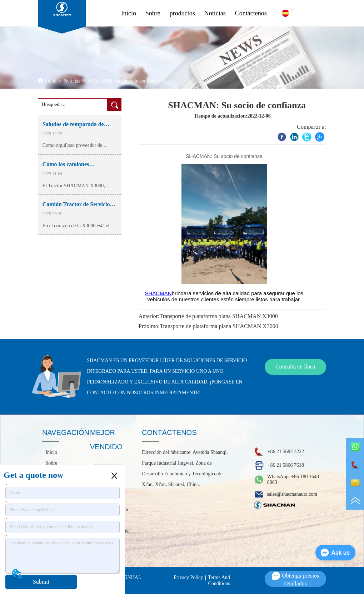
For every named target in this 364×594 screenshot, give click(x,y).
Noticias (215, 13)
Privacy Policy (188, 577)
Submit (41, 582)
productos (182, 13)
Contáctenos (251, 13)
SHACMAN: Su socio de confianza (123, 81)
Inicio (129, 13)
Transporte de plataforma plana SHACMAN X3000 (218, 316)
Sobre (153, 13)
